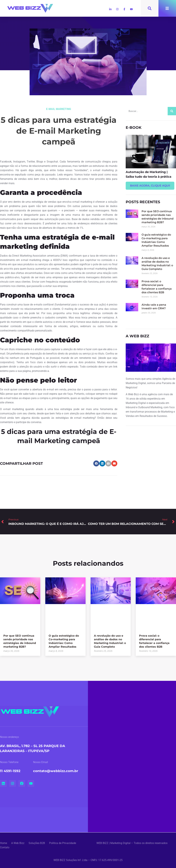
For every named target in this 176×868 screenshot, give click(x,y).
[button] (96, 463)
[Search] (172, 111)
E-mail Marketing (59, 109)
